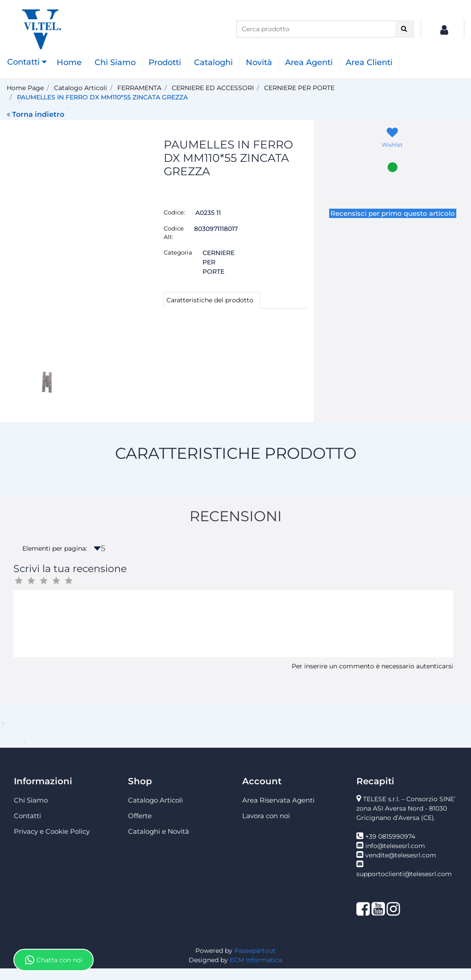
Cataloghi (213, 62)
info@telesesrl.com (395, 857)
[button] (405, 29)
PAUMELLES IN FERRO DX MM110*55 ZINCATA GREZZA (102, 97)
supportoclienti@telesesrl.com (404, 885)
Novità (259, 62)
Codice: (174, 212)
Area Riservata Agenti (278, 812)
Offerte (140, 827)
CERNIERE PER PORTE (299, 88)
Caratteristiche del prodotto (210, 300)
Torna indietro (35, 114)
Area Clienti (369, 62)
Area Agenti (309, 62)
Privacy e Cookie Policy (52, 843)
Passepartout (255, 962)
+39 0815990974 (390, 848)
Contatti (27, 827)
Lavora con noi (266, 827)
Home (69, 62)
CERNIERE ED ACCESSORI (213, 88)
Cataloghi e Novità (159, 843)
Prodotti (165, 62)
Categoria (178, 252)
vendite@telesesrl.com (401, 867)
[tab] (212, 300)
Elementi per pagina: (55, 560)
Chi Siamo (115, 62)
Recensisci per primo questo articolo (393, 213)
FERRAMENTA (139, 88)
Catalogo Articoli (81, 88)
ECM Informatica (256, 972)
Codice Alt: (174, 233)
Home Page (25, 88)
